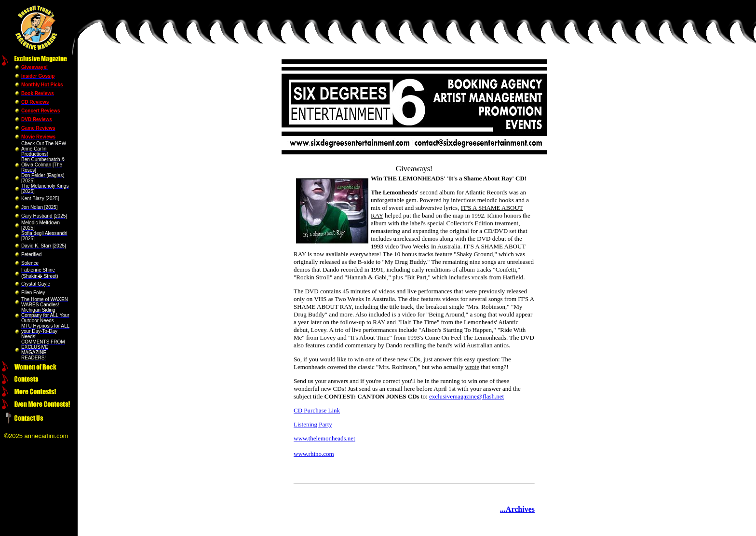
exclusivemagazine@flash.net (466, 396)
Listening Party (313, 424)
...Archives (517, 509)
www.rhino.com (314, 454)
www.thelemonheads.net (324, 438)
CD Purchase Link (317, 410)
